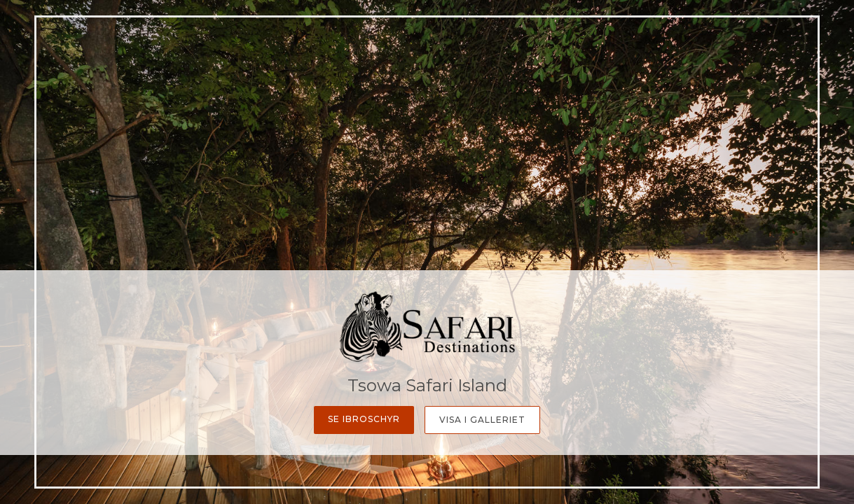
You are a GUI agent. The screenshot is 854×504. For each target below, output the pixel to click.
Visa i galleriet (482, 420)
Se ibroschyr (364, 419)
